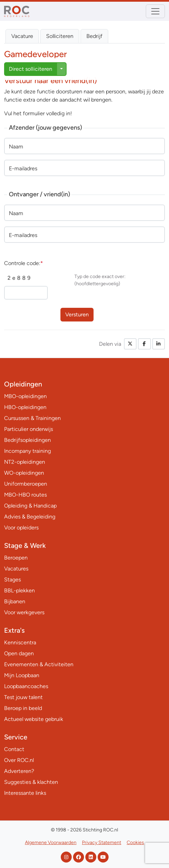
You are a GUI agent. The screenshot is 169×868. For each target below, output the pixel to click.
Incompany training (27, 451)
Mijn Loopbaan (22, 675)
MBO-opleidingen (25, 396)
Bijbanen (15, 601)
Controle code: (24, 263)
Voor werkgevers (24, 612)
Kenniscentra (20, 642)
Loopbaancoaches (26, 686)
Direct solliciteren (31, 69)
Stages (12, 580)
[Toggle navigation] (155, 11)
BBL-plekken (19, 590)
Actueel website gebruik (34, 719)
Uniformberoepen (26, 484)
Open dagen (19, 653)
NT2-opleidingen (25, 462)
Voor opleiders (21, 528)
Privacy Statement (102, 843)
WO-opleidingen (24, 473)
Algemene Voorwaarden (51, 843)
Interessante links (25, 793)
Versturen (77, 314)
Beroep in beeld (23, 708)
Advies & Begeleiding (30, 517)
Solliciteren (60, 36)
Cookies (135, 843)
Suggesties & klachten (31, 782)
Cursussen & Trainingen (32, 418)
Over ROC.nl (19, 760)
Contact (14, 749)
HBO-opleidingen (25, 407)
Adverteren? (19, 771)
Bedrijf (94, 36)
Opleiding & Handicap (30, 506)
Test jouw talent (23, 697)
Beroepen (16, 558)
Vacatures (16, 569)
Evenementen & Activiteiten (39, 664)
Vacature (22, 36)
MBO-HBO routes (25, 495)
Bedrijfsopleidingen (27, 440)
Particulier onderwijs (29, 429)
